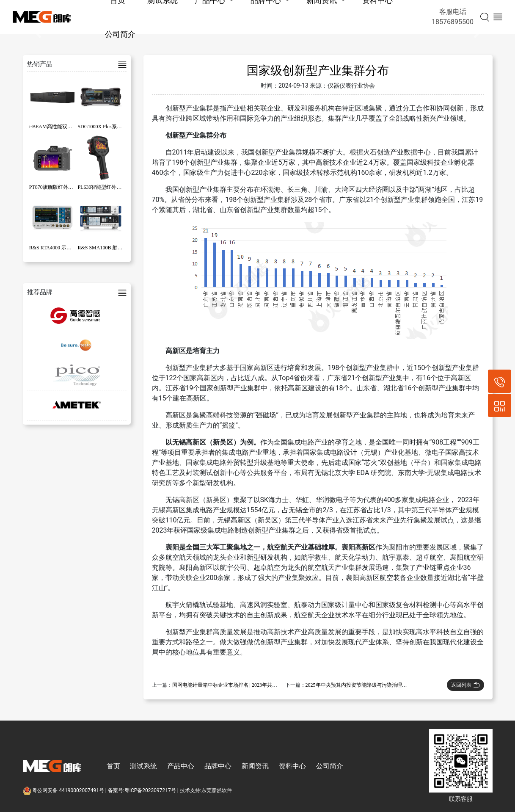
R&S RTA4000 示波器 (53, 248)
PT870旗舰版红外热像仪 (56, 187)
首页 (113, 766)
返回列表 (465, 685)
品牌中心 (218, 766)
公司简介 (120, 34)
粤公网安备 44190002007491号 (64, 790)
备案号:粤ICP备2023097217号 (142, 790)
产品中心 (181, 766)
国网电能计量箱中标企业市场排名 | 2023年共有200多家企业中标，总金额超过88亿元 (267, 685)
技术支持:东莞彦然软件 (206, 790)
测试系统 (143, 766)
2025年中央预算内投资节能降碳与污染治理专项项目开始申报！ (377, 685)
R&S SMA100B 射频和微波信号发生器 (120, 248)
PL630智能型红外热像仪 (105, 187)
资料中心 (292, 766)
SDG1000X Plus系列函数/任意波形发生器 (123, 127)
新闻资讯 (255, 766)
